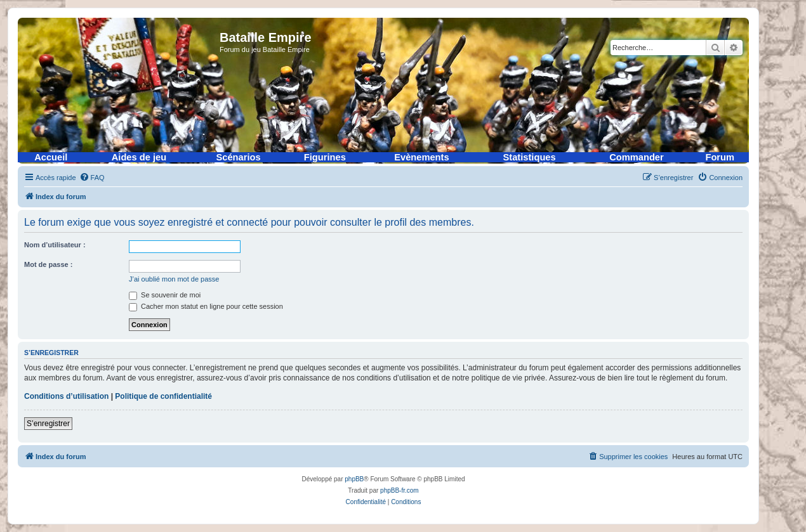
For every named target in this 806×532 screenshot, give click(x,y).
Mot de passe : (48, 264)
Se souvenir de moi (165, 295)
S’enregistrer (48, 424)
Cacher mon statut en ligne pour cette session (206, 306)
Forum (720, 157)
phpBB (354, 479)
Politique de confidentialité (163, 396)
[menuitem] (92, 178)
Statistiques (530, 157)
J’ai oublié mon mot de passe (174, 279)
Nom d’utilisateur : (55, 245)
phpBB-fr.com (400, 490)
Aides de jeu (139, 157)
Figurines (325, 157)
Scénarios (239, 157)
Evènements (421, 157)
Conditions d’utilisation (66, 396)
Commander (637, 157)
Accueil (51, 157)
